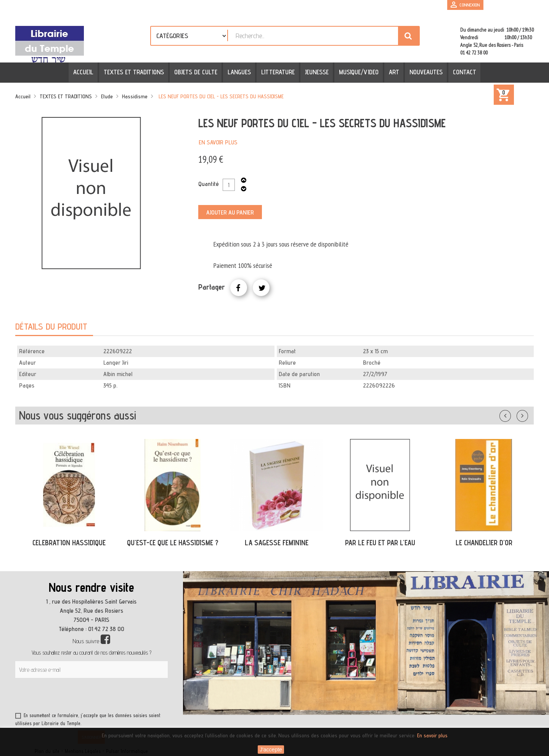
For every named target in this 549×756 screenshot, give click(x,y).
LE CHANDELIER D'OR (484, 543)
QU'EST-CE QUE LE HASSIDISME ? (173, 543)
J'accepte (271, 750)
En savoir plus (218, 142)
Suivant (527, 414)
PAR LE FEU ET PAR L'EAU (380, 543)
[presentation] (88, 697)
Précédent (513, 414)
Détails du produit (51, 326)
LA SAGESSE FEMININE (277, 543)
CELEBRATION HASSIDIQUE (69, 543)
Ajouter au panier (230, 212)
